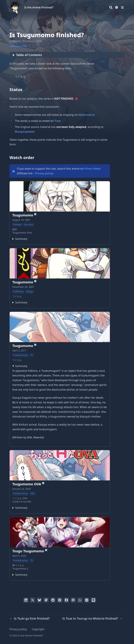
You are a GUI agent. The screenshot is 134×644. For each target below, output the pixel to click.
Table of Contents (29, 55)
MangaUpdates (25, 132)
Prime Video (92, 169)
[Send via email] (73, 600)
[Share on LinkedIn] (26, 600)
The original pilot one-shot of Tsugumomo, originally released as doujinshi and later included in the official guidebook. (20, 239)
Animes (14, 30)
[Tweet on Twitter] (33, 600)
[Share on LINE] (93, 600)
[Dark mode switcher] (117, 7)
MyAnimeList (87, 115)
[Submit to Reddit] (53, 600)
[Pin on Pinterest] (60, 600)
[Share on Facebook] (66, 600)
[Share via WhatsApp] (80, 600)
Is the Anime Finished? (39, 7)
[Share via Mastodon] (46, 600)
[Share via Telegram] (87, 600)
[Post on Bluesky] (39, 600)
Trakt (58, 121)
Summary (21, 239)
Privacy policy (44, 173)
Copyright (38, 629)
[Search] (111, 7)
